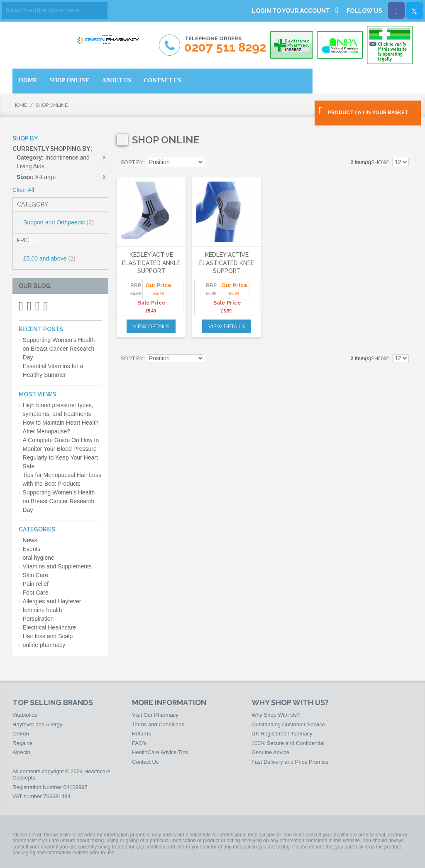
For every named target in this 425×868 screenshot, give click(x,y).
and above (49, 258)
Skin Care (35, 575)
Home (20, 105)
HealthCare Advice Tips (160, 752)
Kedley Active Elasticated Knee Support (227, 263)
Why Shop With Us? (276, 715)
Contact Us (145, 762)
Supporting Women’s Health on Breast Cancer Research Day (59, 349)
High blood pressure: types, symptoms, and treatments (58, 409)
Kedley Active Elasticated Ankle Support (151, 263)
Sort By (132, 162)
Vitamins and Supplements (57, 566)
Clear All (23, 190)
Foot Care (36, 593)
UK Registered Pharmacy (282, 734)
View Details (151, 326)
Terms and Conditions (158, 724)
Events (32, 549)
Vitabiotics (25, 715)
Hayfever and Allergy (37, 724)
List (241, 162)
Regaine (22, 743)
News (30, 540)
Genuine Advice (270, 752)
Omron (21, 734)
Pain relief (36, 584)
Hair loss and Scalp (48, 636)
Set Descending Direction (212, 162)
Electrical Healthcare (49, 627)
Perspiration (38, 619)
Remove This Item (104, 157)
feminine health (43, 610)
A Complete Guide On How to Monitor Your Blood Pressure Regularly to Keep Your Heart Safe (61, 453)
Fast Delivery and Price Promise (290, 762)
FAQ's (139, 743)
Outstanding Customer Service (288, 724)
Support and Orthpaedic (59, 222)
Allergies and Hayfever (52, 601)
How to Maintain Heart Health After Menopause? (61, 427)
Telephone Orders (225, 45)
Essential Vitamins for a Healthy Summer (53, 370)
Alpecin (21, 752)
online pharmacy (44, 645)
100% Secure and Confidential (288, 743)
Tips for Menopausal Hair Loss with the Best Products (62, 479)
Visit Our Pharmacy (155, 715)
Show (380, 162)
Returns (142, 734)
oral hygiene (39, 558)
